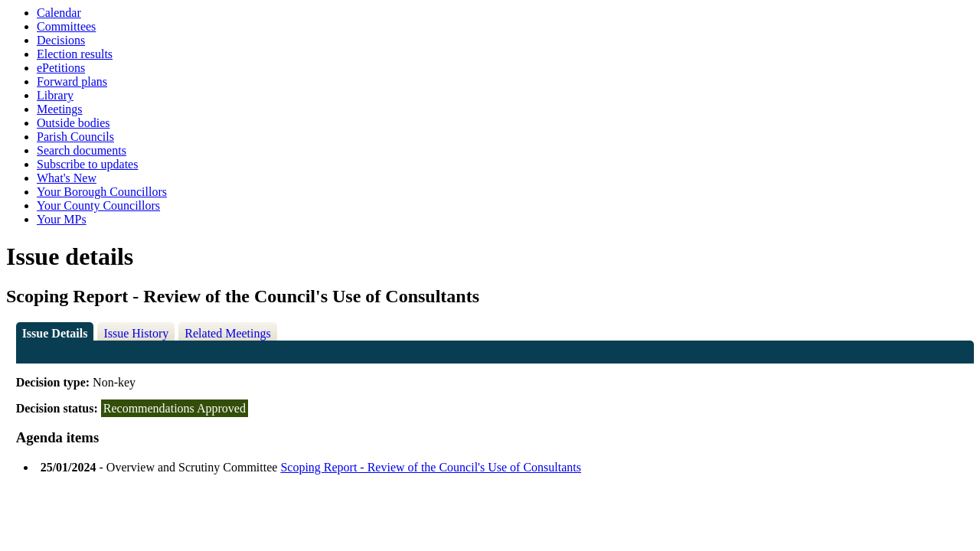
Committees (66, 26)
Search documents (82, 150)
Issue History (136, 333)
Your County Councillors (98, 205)
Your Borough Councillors (102, 192)
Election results (75, 54)
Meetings (60, 109)
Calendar (59, 13)
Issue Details (55, 333)
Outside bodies (73, 123)
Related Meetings (227, 333)
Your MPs (62, 219)
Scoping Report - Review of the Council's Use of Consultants (431, 467)
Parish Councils (75, 137)
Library (55, 95)
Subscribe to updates (87, 164)
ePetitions (61, 68)
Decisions (61, 40)
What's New (67, 178)
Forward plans (72, 82)
